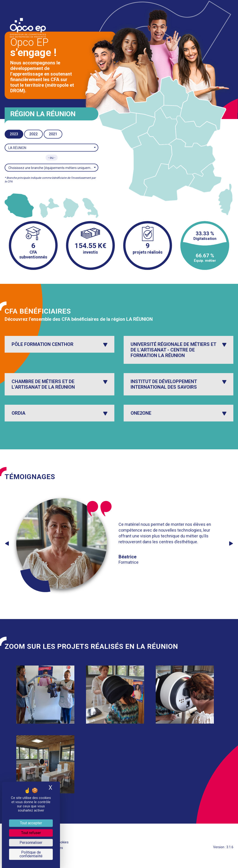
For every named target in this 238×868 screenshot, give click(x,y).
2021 (53, 134)
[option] (117, 543)
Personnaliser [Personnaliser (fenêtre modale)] (31, 843)
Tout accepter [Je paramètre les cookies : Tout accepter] (31, 823)
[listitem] (19, 206)
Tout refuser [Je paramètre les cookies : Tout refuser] (31, 833)
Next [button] (231, 543)
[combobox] (51, 148)
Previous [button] (7, 543)
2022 (33, 134)
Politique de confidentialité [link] (31, 854)
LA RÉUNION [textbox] (17, 148)
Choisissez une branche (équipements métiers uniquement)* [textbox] (53, 168)
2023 (14, 134)
